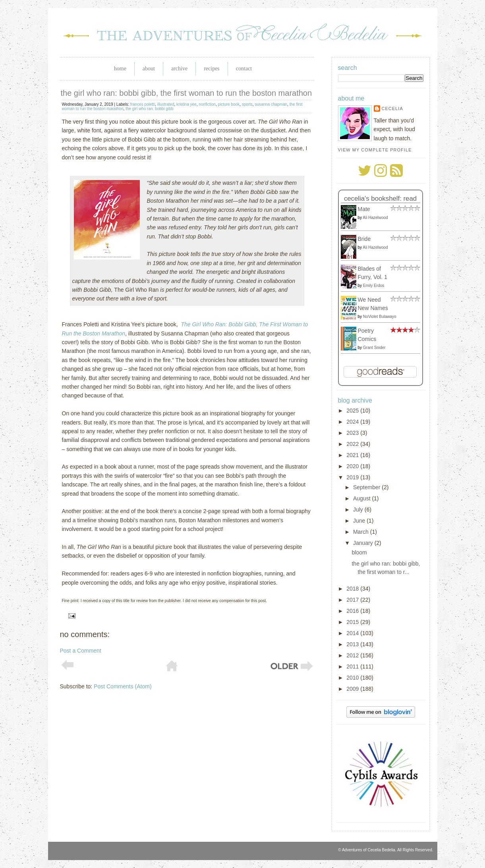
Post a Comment (81, 651)
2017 (353, 600)
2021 (353, 455)
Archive (179, 69)
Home (120, 69)
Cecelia (392, 108)
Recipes (212, 69)
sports (247, 104)
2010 (353, 678)
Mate (364, 209)
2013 (353, 644)
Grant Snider (374, 348)
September (367, 487)
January (364, 543)
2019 (353, 477)
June (360, 521)
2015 (353, 622)
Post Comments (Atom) (123, 686)
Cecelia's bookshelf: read (380, 199)
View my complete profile (375, 150)
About (149, 69)
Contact (244, 69)
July (359, 510)
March (362, 532)
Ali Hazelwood (375, 218)
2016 (353, 611)
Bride (364, 239)
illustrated (166, 104)
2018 (353, 589)
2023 (353, 433)
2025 (353, 411)
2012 (353, 655)
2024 (353, 422)
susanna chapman (271, 104)
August (362, 498)
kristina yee (186, 104)
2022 (353, 444)
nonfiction (207, 104)
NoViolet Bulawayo (380, 317)
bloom (359, 552)
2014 (353, 633)
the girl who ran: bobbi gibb (149, 109)
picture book (229, 104)
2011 (353, 666)
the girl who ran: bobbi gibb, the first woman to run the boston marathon (186, 93)
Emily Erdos (374, 286)
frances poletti (143, 104)
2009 (353, 689)
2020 (353, 466)
